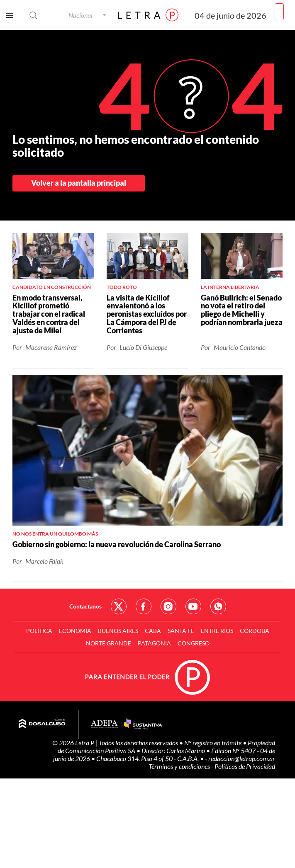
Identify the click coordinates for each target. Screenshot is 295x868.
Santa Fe (181, 631)
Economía (75, 631)
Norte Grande (108, 643)
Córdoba (255, 631)
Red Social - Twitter (119, 606)
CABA (153, 631)
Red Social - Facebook (144, 606)
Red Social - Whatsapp (218, 606)
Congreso (194, 643)
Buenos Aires (118, 631)
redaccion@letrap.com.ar (242, 758)
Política (39, 631)
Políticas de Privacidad (245, 766)
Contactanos (85, 606)
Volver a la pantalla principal (79, 183)
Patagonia (154, 643)
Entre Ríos (217, 631)
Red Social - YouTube (193, 606)
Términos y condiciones (180, 766)
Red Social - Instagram (168, 606)
